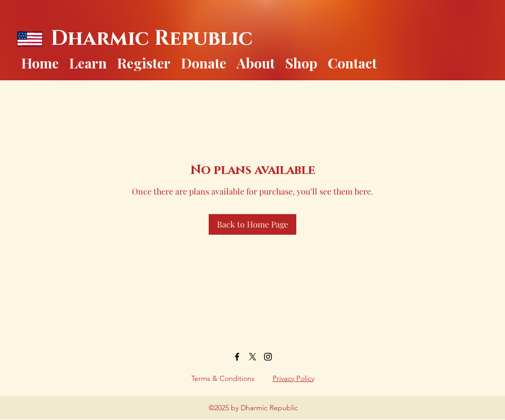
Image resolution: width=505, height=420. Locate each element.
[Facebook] (237, 357)
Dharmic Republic (151, 39)
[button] (88, 61)
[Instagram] (268, 357)
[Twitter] (252, 357)
